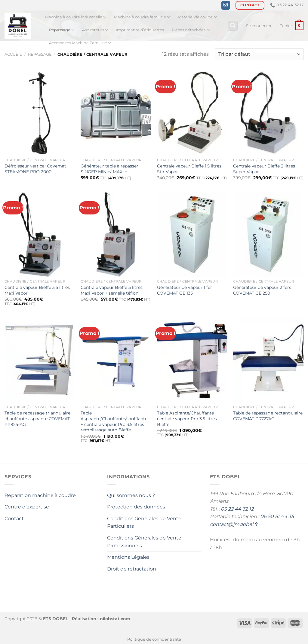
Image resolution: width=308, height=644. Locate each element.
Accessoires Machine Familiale (80, 43)
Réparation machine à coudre (40, 495)
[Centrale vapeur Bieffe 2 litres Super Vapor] (268, 113)
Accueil (13, 54)
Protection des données (136, 507)
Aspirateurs (95, 30)
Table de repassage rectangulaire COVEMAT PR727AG (268, 416)
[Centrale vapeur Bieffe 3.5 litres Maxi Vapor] (40, 234)
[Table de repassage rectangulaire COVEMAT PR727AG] (268, 360)
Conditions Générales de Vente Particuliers (144, 522)
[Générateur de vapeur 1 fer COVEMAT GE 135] (192, 234)
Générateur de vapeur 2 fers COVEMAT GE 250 (262, 290)
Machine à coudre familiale (142, 17)
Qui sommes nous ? (131, 495)
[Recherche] (233, 26)
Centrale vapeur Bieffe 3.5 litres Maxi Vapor (37, 290)
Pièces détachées (191, 30)
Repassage (62, 30)
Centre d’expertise (27, 507)
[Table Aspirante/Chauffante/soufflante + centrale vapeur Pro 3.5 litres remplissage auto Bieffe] (116, 360)
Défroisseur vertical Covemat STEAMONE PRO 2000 (35, 169)
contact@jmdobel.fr (234, 524)
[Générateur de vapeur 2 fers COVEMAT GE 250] (268, 234)
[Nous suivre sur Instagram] (226, 5)
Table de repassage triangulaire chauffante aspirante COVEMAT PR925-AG (37, 419)
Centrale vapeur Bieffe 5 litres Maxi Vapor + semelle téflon (112, 290)
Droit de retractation (132, 569)
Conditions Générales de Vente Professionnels (144, 542)
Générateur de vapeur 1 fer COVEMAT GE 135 (185, 290)
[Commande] (259, 54)
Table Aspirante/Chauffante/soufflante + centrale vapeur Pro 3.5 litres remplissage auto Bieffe (114, 421)
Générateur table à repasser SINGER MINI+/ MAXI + (109, 169)
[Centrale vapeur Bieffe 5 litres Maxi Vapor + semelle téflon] (116, 234)
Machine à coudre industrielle (76, 17)
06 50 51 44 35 (277, 516)
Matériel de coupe (197, 17)
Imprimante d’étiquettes (140, 30)
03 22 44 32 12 (237, 509)
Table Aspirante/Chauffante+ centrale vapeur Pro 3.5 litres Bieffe (187, 419)
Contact (14, 519)
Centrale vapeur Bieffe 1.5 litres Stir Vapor (189, 169)
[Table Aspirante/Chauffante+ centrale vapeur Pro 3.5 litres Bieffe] (192, 360)
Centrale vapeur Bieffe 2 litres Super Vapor (264, 169)
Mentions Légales (128, 557)
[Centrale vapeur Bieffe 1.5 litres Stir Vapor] (192, 113)
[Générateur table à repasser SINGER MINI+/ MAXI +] (116, 113)
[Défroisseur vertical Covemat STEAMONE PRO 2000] (40, 113)
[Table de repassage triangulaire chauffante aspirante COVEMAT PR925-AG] (40, 360)
